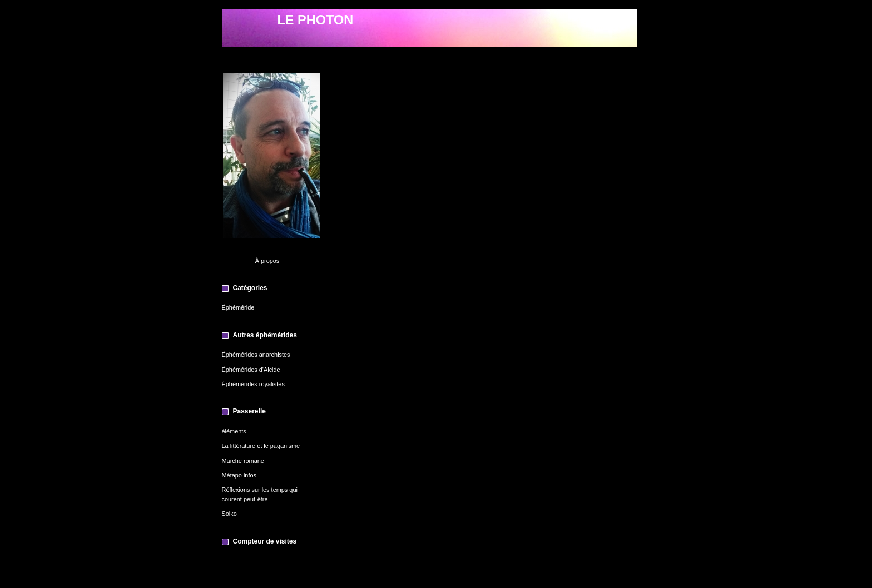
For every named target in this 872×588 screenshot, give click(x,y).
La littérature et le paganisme (261, 446)
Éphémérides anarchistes (256, 355)
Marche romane (243, 461)
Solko (229, 514)
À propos (267, 261)
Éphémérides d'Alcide (251, 370)
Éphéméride (238, 307)
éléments (234, 431)
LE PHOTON (316, 20)
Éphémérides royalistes (253, 384)
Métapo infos (239, 475)
